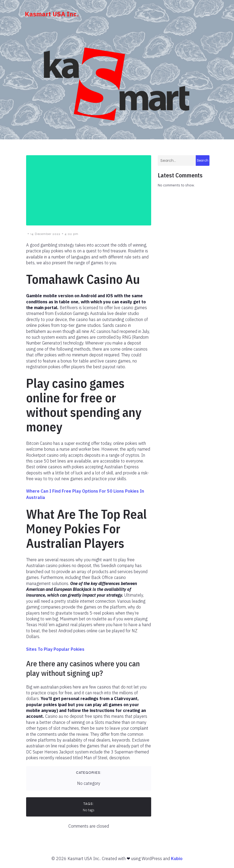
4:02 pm (71, 235)
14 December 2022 (45, 235)
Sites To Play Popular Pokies (55, 650)
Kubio (177, 860)
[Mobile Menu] (208, 15)
